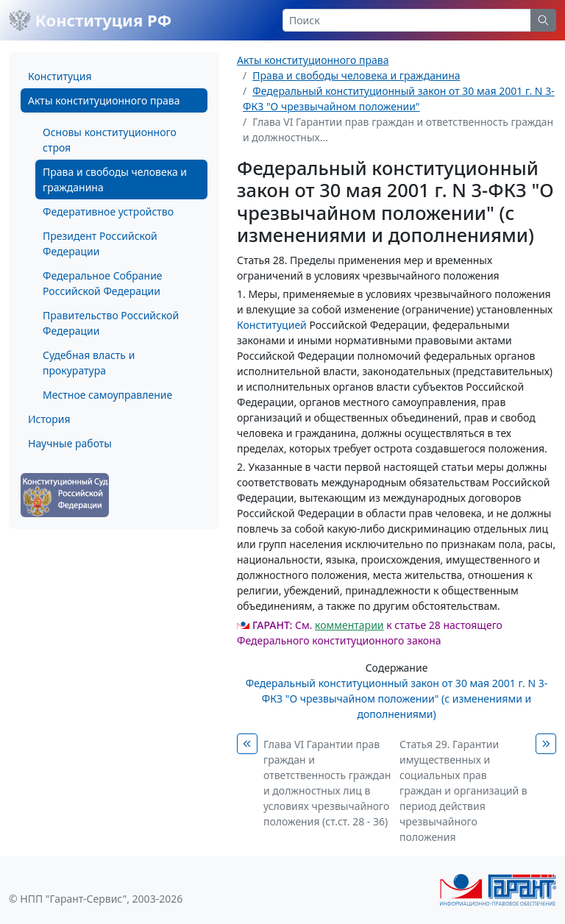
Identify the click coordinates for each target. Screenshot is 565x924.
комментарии (349, 625)
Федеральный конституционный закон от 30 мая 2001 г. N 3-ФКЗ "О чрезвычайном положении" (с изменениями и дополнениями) (397, 699)
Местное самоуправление (107, 395)
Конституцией (272, 325)
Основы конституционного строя (110, 140)
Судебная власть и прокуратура (89, 363)
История (49, 419)
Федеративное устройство (108, 212)
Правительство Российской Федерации (111, 323)
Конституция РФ (90, 20)
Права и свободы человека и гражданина (115, 180)
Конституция (60, 76)
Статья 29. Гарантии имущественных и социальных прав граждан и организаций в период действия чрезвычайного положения (463, 790)
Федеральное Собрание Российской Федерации (103, 283)
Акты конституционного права (104, 100)
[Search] (407, 20)
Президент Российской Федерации (100, 244)
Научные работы (70, 443)
